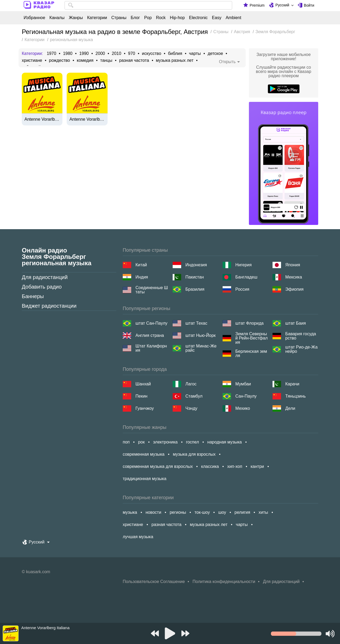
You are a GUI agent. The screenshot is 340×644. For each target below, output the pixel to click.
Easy (217, 18)
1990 (84, 54)
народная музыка (225, 442)
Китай (141, 265)
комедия (85, 60)
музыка (130, 512)
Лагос (191, 384)
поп (126, 442)
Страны (119, 18)
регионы (178, 512)
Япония (293, 265)
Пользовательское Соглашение (154, 582)
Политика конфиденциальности (224, 582)
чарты (195, 54)
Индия (142, 277)
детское (215, 54)
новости (153, 512)
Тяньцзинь (296, 396)
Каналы (57, 18)
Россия (242, 289)
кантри (257, 466)
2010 (117, 54)
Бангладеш (246, 277)
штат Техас (196, 323)
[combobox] (148, 5)
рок (141, 442)
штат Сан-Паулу (151, 323)
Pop (148, 18)
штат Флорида (249, 323)
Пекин (141, 396)
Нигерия (243, 265)
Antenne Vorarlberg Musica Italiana (87, 119)
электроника (165, 442)
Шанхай (143, 384)
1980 (68, 54)
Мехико (243, 408)
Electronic (198, 18)
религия (242, 512)
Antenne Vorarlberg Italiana (42, 119)
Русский (282, 5)
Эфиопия (294, 289)
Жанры (76, 18)
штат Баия (296, 323)
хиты (263, 512)
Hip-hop (177, 18)
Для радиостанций (45, 277)
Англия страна (150, 335)
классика (210, 466)
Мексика (294, 277)
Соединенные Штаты (152, 290)
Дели (290, 408)
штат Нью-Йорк (201, 335)
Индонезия (196, 265)
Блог (135, 18)
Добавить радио (42, 287)
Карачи (292, 384)
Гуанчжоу (145, 408)
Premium (257, 5)
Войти (309, 5)
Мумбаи (243, 384)
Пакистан (195, 277)
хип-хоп (235, 466)
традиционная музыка (144, 479)
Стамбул (194, 396)
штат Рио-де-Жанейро (301, 349)
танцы (106, 60)
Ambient (233, 18)
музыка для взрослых (194, 454)
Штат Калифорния (151, 348)
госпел (192, 442)
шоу (222, 512)
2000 (100, 54)
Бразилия (195, 289)
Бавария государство (301, 336)
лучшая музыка (138, 537)
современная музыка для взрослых (158, 466)
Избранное (34, 18)
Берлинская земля (251, 354)
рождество (59, 60)
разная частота (134, 60)
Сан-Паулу (246, 396)
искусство (151, 54)
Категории (97, 18)
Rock (161, 18)
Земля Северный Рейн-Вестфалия (252, 338)
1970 (52, 54)
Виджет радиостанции (49, 306)
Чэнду (191, 408)
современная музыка (144, 454)
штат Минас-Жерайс (201, 348)
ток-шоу (202, 512)
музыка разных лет (175, 60)
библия (175, 54)
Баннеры (33, 296)
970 (132, 54)
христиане (32, 60)
